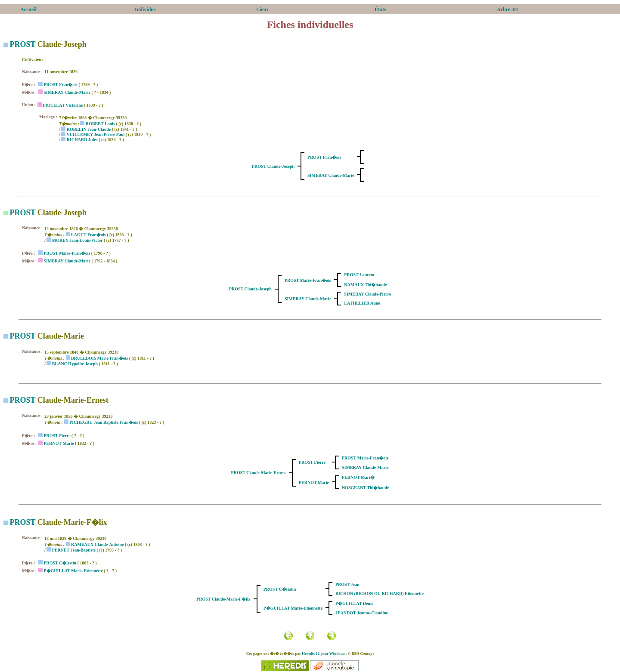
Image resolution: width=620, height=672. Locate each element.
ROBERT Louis (100, 124)
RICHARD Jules (82, 140)
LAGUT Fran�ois (88, 235)
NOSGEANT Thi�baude (365, 488)
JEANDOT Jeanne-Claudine (362, 613)
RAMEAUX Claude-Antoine (98, 544)
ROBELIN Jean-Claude (89, 129)
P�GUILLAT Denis (354, 603)
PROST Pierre (57, 436)
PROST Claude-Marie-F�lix (223, 599)
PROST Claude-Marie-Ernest (259, 473)
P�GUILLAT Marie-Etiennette (73, 571)
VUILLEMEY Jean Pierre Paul (96, 134)
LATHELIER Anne (362, 303)
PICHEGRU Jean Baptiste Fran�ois (104, 422)
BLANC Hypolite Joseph (75, 364)
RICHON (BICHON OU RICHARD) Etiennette (380, 593)
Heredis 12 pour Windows (323, 654)
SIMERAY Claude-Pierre (367, 294)
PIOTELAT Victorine (63, 105)
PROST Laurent (359, 275)
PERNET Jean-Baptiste (74, 550)
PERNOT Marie (59, 443)
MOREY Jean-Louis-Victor (77, 240)
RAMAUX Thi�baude (365, 285)
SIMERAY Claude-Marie (67, 92)
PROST (23, 44)
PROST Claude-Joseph (273, 166)
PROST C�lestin (60, 563)
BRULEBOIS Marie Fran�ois (99, 358)
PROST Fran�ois (60, 85)
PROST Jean (347, 584)
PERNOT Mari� (358, 477)
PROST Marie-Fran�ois (67, 253)
